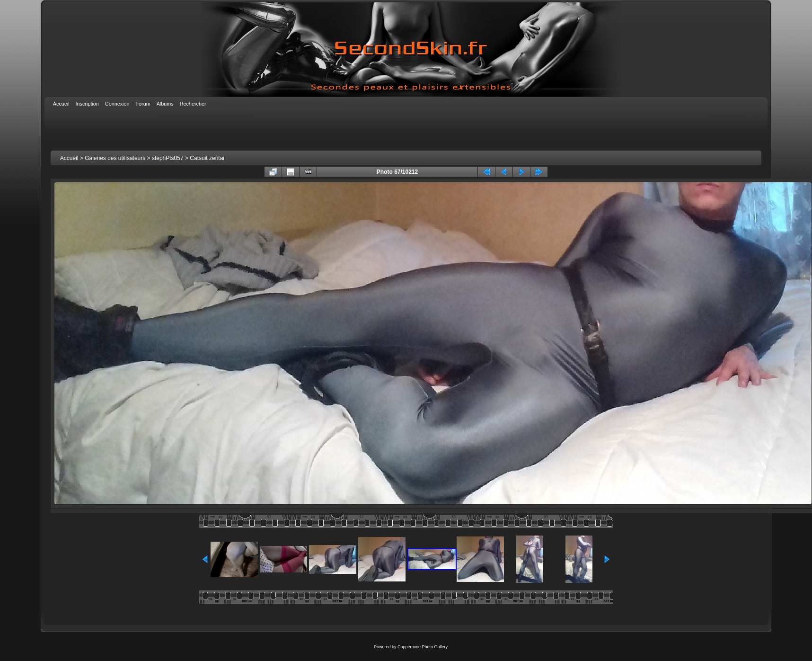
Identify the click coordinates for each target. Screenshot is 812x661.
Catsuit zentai (207, 158)
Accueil (69, 158)
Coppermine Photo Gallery (423, 647)
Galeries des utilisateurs (115, 158)
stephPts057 (168, 158)
